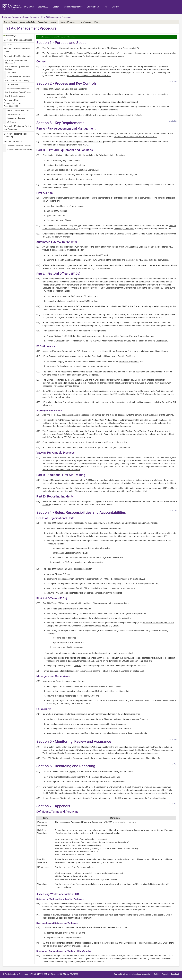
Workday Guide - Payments (152, 431)
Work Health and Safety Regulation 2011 (140, 66)
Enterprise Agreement (62, 351)
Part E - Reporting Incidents (15, 96)
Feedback (175, 974)
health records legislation (108, 658)
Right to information (162, 974)
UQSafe (88, 115)
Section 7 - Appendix (13, 141)
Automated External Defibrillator (18, 77)
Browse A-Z (43, 7)
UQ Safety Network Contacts (135, 719)
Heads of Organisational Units (18, 110)
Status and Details (27, 22)
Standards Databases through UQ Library (100, 626)
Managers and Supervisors (17, 118)
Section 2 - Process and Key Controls (17, 50)
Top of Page (173, 81)
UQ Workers (11, 122)
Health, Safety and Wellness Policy (86, 53)
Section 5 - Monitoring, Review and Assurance (18, 128)
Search (56, 7)
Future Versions (85, 22)
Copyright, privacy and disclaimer (128, 974)
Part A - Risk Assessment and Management (16, 62)
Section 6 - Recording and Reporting (16, 135)
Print (96, 22)
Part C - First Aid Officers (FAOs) (17, 81)
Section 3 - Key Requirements (18, 56)
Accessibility (147, 974)
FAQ (106, 7)
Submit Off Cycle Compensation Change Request (80, 434)
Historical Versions (68, 22)
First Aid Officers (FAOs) (16, 114)
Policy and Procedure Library (15, 17)
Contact (116, 7)
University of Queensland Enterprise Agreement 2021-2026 (86, 822)
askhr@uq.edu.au (122, 447)
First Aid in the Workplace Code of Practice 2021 (89, 76)
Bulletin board (93, 7)
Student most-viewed (73, 7)
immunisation (61, 588)
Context (10, 44)
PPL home (29, 7)
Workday (101, 415)
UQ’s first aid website (100, 268)
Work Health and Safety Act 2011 (86, 66)
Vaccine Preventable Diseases (18, 88)
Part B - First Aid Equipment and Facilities (17, 68)
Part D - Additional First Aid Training (18, 92)
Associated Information (47, 22)
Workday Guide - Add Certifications (120, 420)
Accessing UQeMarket (124, 229)
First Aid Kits (11, 73)
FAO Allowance (12, 84)
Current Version (10, 22)
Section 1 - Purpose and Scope (18, 40)
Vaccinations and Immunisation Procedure (61, 470)
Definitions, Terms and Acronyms (19, 146)
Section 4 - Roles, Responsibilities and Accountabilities (13, 103)
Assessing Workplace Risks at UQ (19, 150)
